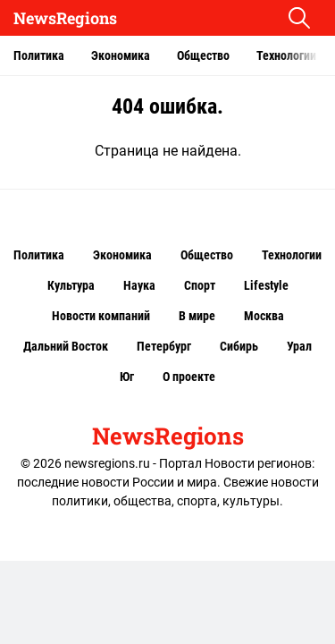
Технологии (286, 55)
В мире (197, 316)
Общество (203, 55)
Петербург (164, 346)
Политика (39, 55)
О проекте (189, 377)
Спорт (200, 285)
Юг (127, 377)
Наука (139, 285)
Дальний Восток (66, 346)
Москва (264, 316)
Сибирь (239, 346)
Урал (299, 346)
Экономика (121, 55)
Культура (71, 285)
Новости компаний (101, 316)
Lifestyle (266, 285)
